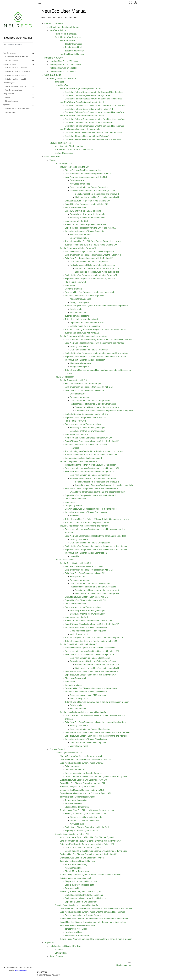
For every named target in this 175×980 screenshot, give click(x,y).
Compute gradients (73, 289)
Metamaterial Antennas (80, 235)
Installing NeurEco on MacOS (16, 79)
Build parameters (78, 180)
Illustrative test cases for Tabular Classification (86, 627)
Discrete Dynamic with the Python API (72, 834)
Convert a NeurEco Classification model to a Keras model (91, 688)
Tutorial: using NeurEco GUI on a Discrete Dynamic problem (87, 810)
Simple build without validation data (86, 817)
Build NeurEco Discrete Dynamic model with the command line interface (92, 912)
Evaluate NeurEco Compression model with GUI (87, 414)
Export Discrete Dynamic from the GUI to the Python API (85, 793)
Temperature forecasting (76, 800)
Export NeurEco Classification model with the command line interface (96, 736)
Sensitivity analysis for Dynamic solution (78, 787)
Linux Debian (61, 953)
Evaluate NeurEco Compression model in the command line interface (96, 546)
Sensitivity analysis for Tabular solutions (83, 211)
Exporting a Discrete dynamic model (81, 831)
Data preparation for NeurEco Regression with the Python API (93, 255)
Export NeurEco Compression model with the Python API (91, 495)
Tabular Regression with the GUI (74, 167)
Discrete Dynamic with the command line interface (77, 905)
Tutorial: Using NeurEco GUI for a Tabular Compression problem (94, 451)
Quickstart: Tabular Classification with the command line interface (94, 112)
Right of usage (10, 112)
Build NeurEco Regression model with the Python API (89, 258)
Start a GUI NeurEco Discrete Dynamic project (81, 756)
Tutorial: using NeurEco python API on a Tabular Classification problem (97, 702)
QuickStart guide (9, 83)
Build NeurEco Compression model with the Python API (90, 472)
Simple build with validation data (85, 820)
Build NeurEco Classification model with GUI (85, 573)
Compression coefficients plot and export (83, 458)
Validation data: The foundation (69, 146)
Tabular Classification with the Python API (79, 644)
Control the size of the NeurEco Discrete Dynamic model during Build (96, 776)
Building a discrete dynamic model (75, 878)
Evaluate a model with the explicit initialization (86, 898)
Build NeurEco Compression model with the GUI (87, 390)
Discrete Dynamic (11, 101)
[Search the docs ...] (18, 45)
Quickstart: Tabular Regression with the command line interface (94, 99)
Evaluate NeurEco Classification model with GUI (87, 597)
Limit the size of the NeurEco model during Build (97, 197)
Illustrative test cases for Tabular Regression (85, 231)
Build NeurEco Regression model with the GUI (86, 177)
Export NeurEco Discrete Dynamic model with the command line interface (93, 922)
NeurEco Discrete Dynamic (72, 54)
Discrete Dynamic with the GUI (69, 753)
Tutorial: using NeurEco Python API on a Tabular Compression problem (97, 519)
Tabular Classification (75, 47)
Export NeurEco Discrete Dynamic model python (82, 858)
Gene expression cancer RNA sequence (88, 631)
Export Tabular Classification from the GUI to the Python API (92, 624)
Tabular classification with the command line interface (84, 712)
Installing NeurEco (10, 64)
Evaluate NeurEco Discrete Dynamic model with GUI (84, 780)
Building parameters (79, 346)
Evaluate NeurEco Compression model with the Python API (92, 489)
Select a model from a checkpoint (85, 326)
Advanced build (77, 824)
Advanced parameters (80, 184)
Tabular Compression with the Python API (79, 462)
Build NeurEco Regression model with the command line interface (95, 343)
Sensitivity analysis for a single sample (87, 214)
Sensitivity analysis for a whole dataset (87, 218)
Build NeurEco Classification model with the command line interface (95, 722)
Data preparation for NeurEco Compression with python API (92, 468)
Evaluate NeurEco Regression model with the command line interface (96, 353)
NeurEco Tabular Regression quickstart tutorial (81, 89)
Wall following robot (79, 634)
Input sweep (70, 285)
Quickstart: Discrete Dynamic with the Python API (87, 136)
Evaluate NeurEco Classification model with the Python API (92, 671)
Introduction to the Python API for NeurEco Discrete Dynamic (87, 837)
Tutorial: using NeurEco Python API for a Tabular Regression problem (96, 306)
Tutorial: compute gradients (77, 316)
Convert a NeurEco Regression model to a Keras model (90, 292)
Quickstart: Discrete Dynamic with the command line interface (93, 139)
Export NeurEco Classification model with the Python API (91, 675)
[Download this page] (136, 3)
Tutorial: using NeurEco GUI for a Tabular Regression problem (93, 241)
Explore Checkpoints (64, 153)
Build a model (76, 309)
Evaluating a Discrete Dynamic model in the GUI (87, 827)
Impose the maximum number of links (87, 323)
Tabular (8, 97)
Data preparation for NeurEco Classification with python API (92, 651)
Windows (59, 950)
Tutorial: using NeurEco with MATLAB (82, 333)
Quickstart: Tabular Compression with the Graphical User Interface (95, 119)
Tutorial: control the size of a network (82, 319)
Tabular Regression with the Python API (78, 248)
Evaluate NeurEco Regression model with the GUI (88, 201)
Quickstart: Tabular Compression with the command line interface (94, 126)
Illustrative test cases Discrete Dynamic (78, 797)
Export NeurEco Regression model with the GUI (87, 204)
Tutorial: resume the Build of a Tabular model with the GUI (91, 245)
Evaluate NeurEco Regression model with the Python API (91, 275)
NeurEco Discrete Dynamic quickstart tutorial (80, 129)
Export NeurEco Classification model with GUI (86, 600)
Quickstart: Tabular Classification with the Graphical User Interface (95, 106)
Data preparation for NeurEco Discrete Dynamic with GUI (86, 759)
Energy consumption (79, 238)
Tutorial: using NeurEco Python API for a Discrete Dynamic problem (90, 875)
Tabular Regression (74, 44)
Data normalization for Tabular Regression (89, 187)
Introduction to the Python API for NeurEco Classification (90, 648)
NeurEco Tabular (67, 41)
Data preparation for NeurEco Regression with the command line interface (98, 340)
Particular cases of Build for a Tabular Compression (93, 404)
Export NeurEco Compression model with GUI (86, 417)
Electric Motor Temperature (77, 807)
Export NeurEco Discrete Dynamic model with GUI (83, 783)
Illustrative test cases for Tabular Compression (86, 445)
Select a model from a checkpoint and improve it (97, 194)
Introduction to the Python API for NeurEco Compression (90, 465)
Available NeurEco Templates (68, 37)
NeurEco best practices (13, 90)
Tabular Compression (75, 51)
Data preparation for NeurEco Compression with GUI (89, 387)
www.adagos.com (21, 970)
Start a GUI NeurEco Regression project (83, 170)
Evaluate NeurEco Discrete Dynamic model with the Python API (89, 854)
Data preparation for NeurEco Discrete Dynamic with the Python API (91, 841)
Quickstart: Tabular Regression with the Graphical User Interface (94, 92)
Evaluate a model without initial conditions (84, 895)
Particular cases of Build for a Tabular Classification (93, 587)
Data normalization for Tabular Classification (90, 583)
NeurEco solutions (12, 61)
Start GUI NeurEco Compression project (83, 384)
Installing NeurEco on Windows (16, 68)
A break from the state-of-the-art (17, 57)
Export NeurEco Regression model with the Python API (90, 279)
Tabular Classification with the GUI (75, 563)
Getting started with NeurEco (15, 86)
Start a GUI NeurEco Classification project (84, 566)
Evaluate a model (78, 313)
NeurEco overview (10, 53)
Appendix (6, 105)
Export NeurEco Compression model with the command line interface (96, 550)
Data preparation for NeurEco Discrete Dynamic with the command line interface (96, 908)
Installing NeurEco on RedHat (16, 75)
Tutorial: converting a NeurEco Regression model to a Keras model (95, 329)
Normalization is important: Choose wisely (74, 150)
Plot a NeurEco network (76, 208)
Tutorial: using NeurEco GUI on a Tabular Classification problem (94, 638)
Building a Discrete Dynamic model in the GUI (86, 814)
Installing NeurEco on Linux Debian (18, 72)
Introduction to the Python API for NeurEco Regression (90, 252)
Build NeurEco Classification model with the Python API (90, 655)
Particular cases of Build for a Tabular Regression (92, 191)
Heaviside (74, 448)
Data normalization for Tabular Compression (90, 401)
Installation (60, 82)
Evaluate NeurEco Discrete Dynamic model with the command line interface (94, 919)
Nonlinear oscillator (74, 803)
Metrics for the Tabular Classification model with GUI (89, 621)
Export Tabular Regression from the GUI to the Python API (91, 228)
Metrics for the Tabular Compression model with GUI (89, 438)
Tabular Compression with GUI (74, 380)
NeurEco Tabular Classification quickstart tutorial (82, 102)
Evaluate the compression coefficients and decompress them (98, 492)
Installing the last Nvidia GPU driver (18, 109)
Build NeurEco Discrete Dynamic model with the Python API (87, 844)
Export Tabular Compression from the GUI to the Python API (92, 441)
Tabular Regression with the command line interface (83, 336)
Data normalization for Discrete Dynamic (83, 773)
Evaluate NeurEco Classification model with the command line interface (97, 732)
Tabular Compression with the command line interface (84, 526)
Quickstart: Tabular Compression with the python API (89, 122)
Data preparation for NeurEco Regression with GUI (88, 174)
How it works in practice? (66, 34)
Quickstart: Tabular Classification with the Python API (89, 109)
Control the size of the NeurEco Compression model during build (104, 411)
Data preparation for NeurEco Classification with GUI (89, 570)
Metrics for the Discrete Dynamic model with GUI (82, 790)
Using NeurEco (9, 94)
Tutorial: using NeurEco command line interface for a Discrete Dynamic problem (96, 939)
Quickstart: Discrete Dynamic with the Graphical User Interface (93, 133)
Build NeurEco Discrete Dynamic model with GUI (82, 763)
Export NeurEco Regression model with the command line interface (95, 357)
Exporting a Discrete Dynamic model (81, 902)
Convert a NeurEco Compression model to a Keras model (91, 509)
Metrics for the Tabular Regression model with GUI (88, 225)
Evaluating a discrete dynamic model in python (81, 892)
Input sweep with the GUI (76, 221)
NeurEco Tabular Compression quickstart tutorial (82, 116)
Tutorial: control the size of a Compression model (87, 522)
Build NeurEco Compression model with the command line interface (95, 536)
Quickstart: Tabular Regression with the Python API (88, 95)
